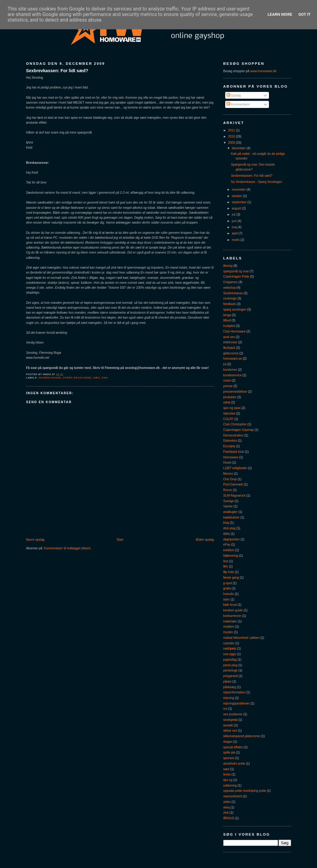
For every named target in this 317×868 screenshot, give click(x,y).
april (235, 233)
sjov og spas (232, 408)
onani (227, 380)
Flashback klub (234, 452)
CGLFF (228, 419)
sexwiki (228, 725)
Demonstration (234, 435)
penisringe (231, 670)
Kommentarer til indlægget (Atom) (67, 548)
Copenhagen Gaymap (239, 430)
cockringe (230, 298)
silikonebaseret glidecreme (242, 736)
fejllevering (231, 556)
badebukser (232, 517)
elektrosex (230, 342)
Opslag (234, 95)
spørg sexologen (77, 378)
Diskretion (230, 441)
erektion (229, 550)
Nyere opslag (35, 540)
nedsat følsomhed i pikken (242, 638)
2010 (232, 136)
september (240, 202)
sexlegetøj (230, 720)
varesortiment (233, 796)
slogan (228, 742)
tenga (227, 315)
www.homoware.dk (263, 71)
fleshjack (229, 348)
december (239, 148)
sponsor (229, 758)
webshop (230, 288)
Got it (304, 14)
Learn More (280, 14)
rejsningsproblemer (237, 703)
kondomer (230, 370)
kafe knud (230, 605)
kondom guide (233, 610)
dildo (227, 534)
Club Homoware (235, 331)
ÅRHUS (229, 818)
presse (228, 386)
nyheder (229, 643)
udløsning (230, 785)
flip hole (229, 572)
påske (228, 682)
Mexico (228, 474)
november (239, 190)
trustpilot (229, 326)
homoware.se (233, 359)
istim (227, 599)
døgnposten (232, 539)
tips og (228, 780)
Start (120, 540)
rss (226, 709)
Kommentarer (238, 104)
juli (234, 215)
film (226, 566)
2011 (232, 130)
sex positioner (233, 714)
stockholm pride (234, 764)
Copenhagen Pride (236, 277)
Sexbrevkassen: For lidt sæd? (57, 71)
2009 (232, 143)
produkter (230, 397)
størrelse (229, 413)
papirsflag (230, 660)
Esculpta (229, 446)
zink (105, 378)
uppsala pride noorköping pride (245, 791)
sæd (96, 378)
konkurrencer (232, 616)
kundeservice (233, 375)
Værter (228, 506)
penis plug (230, 665)
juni (235, 221)
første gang (231, 578)
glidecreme (231, 353)
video (227, 802)
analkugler (231, 512)
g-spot (228, 583)
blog (226, 523)
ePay (227, 545)
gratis (227, 588)
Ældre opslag (205, 540)
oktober (237, 196)
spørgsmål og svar (236, 271)
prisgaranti (231, 676)
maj (235, 227)
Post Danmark (233, 484)
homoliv (229, 594)
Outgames (231, 282)
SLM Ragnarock (235, 496)
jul (225, 364)
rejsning (229, 698)
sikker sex (230, 731)
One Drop (230, 479)
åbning (228, 266)
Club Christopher (235, 424)
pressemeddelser (235, 392)
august (237, 208)
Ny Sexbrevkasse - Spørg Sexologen (257, 182)
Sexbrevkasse (50, 378)
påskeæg (230, 687)
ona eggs (230, 654)
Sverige (229, 501)
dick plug (230, 528)
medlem (229, 627)
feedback (230, 304)
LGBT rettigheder (235, 468)
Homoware (231, 457)
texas (227, 774)
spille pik (229, 752)
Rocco (228, 490)
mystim (228, 632)
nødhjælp (230, 649)
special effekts (233, 747)
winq (227, 807)
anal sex (229, 337)
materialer (230, 621)
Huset (227, 463)
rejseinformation (234, 692)
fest (226, 561)
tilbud (227, 320)
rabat (227, 402)
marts (236, 240)
